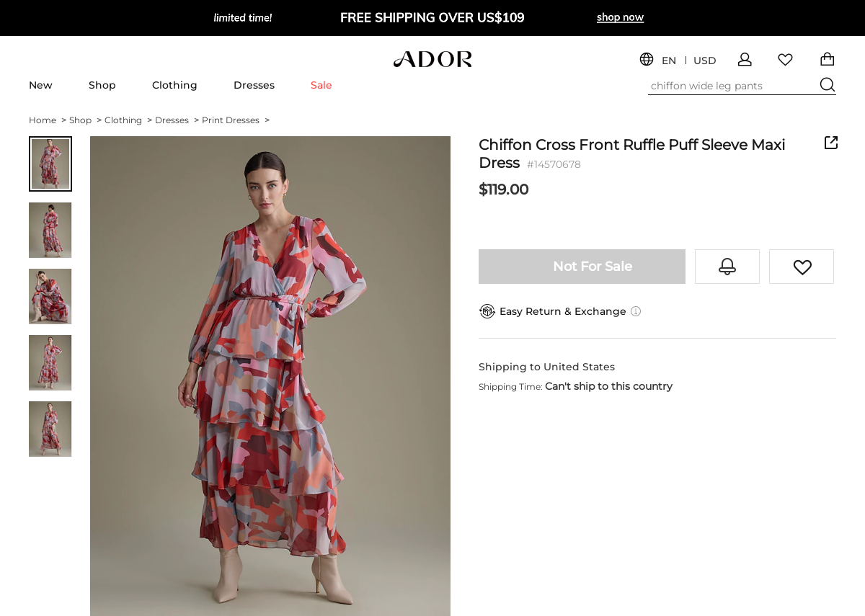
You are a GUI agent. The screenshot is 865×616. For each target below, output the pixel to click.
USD (705, 61)
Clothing (175, 85)
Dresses (254, 85)
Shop (102, 85)
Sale (321, 85)
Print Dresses (236, 120)
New (41, 85)
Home (48, 120)
